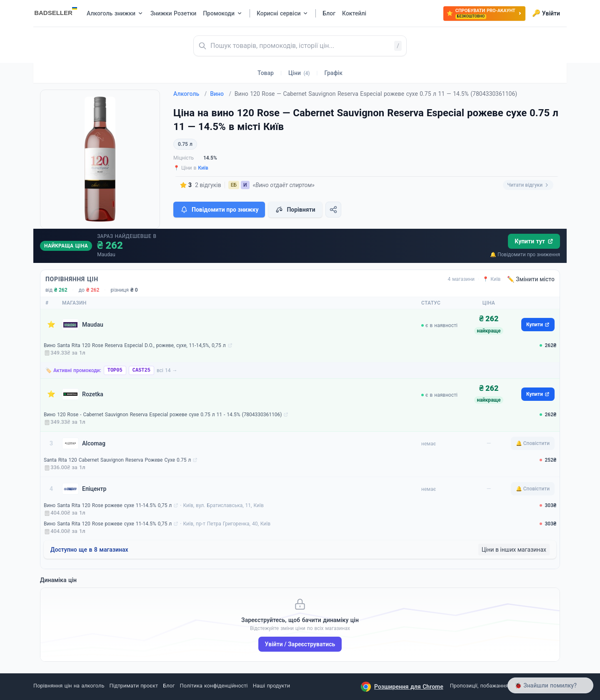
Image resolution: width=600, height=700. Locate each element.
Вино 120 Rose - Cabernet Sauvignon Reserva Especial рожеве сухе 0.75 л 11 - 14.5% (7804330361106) (163, 415)
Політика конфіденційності (214, 686)
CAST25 (141, 370)
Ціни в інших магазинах (514, 550)
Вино (221, 94)
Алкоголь (190, 94)
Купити (538, 325)
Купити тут (534, 241)
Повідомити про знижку (219, 210)
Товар (266, 73)
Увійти (546, 13)
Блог (169, 686)
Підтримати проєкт (134, 686)
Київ (203, 168)
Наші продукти (271, 686)
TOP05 (115, 370)
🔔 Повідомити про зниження (525, 255)
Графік (334, 73)
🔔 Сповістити (533, 443)
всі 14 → (167, 370)
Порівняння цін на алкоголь (69, 686)
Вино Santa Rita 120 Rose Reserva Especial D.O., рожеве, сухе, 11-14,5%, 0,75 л (135, 345)
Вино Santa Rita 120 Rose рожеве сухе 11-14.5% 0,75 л (108, 505)
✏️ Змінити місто (531, 279)
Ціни (299, 73)
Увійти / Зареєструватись (300, 644)
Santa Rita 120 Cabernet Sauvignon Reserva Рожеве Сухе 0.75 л (117, 460)
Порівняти (295, 210)
